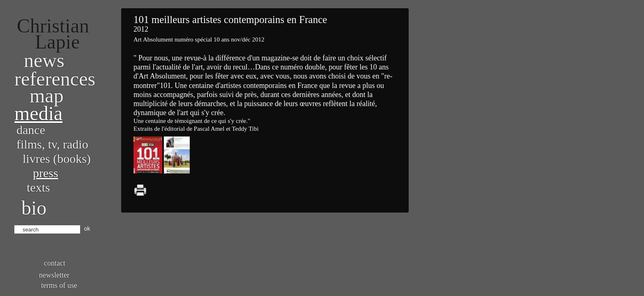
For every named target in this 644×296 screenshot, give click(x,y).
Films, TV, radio (52, 144)
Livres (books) (57, 158)
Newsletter (54, 275)
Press (46, 173)
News (44, 60)
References (55, 79)
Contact (55, 263)
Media (38, 113)
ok (87, 229)
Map (47, 96)
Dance (31, 130)
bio (34, 208)
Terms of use (59, 285)
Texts (38, 187)
